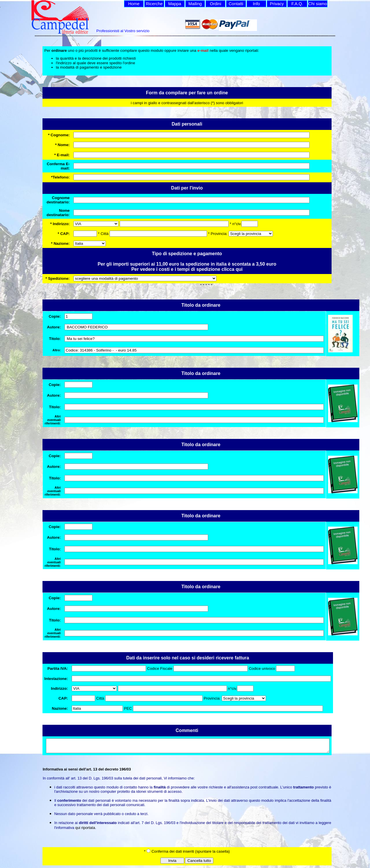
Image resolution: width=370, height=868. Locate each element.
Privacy (277, 4)
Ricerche (154, 4)
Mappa (175, 4)
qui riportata (85, 830)
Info (256, 4)
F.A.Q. (297, 4)
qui (239, 269)
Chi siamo (318, 4)
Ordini (215, 4)
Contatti (236, 4)
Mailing (195, 4)
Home (134, 4)
